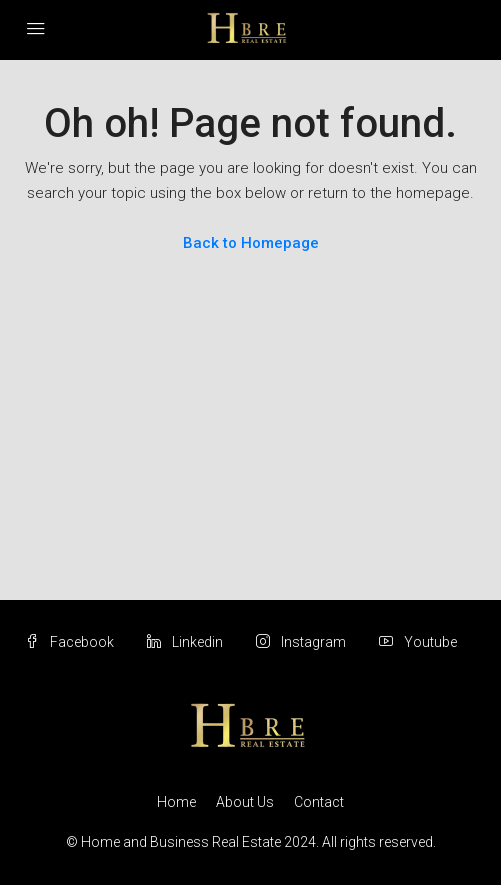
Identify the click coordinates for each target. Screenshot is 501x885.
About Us (245, 802)
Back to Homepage (251, 243)
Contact (319, 802)
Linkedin (185, 642)
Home (176, 802)
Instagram (301, 642)
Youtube (418, 642)
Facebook (69, 642)
